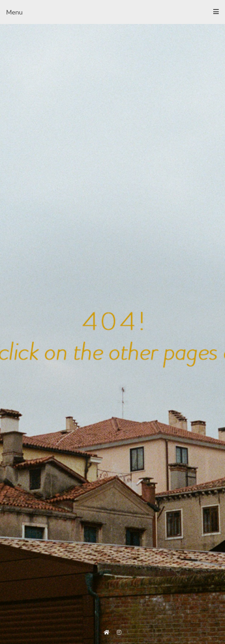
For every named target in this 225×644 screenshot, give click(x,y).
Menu (112, 12)
